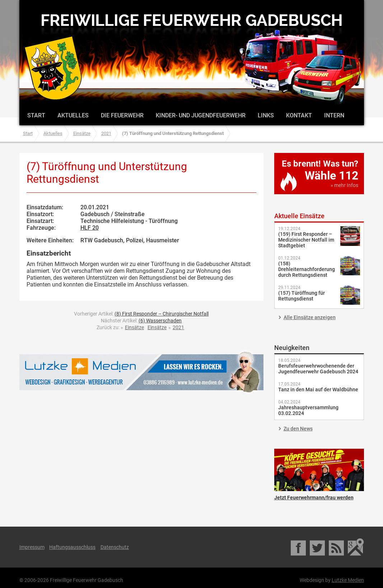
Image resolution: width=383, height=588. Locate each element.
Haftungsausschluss (72, 547)
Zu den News (298, 429)
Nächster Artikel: (141, 321)
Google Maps (356, 547)
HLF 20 (90, 228)
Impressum (32, 547)
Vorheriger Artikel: (141, 314)
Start (36, 115)
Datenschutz (115, 547)
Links (266, 115)
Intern (334, 115)
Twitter (318, 547)
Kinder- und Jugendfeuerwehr (201, 115)
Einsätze (82, 133)
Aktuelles (73, 115)
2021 (106, 133)
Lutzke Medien (141, 372)
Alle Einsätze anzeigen (310, 317)
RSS (337, 547)
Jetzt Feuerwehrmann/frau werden (319, 470)
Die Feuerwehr (122, 115)
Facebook (299, 547)
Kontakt (299, 115)
